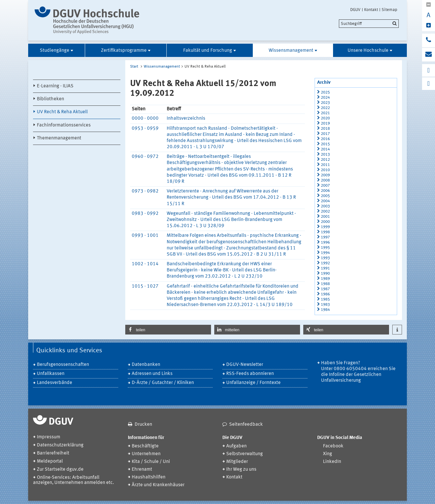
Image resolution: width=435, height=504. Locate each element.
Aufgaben (236, 446)
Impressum (49, 437)
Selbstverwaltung (245, 454)
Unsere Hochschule (368, 51)
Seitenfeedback (246, 425)
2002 (325, 211)
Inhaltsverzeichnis (186, 119)
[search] (369, 24)
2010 (325, 170)
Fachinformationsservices (64, 125)
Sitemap (389, 10)
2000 (325, 222)
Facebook (333, 446)
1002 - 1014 (145, 264)
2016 (325, 139)
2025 (325, 92)
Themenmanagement (59, 138)
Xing (328, 454)
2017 (325, 134)
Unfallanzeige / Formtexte (253, 383)
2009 (325, 175)
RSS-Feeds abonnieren (250, 374)
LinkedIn (332, 462)
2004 (325, 201)
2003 (325, 206)
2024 (325, 98)
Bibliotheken (50, 99)
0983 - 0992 (145, 214)
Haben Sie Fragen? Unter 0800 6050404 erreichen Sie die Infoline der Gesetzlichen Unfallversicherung (358, 372)
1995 (325, 248)
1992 (325, 263)
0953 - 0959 (145, 129)
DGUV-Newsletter (245, 365)
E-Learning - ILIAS (55, 86)
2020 (325, 118)
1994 (325, 253)
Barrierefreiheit (53, 453)
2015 (325, 144)
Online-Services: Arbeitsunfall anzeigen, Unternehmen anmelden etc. (73, 480)
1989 (325, 279)
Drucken (143, 425)
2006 (325, 191)
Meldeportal (50, 461)
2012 (325, 160)
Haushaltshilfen (149, 477)
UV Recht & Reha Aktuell (62, 112)
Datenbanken (146, 365)
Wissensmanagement (291, 51)
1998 (325, 232)
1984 (325, 310)
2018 (325, 129)
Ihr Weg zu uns (241, 470)
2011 (325, 165)
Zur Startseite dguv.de (60, 470)
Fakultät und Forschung (208, 51)
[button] (168, 330)
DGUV (355, 10)
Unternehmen (146, 454)
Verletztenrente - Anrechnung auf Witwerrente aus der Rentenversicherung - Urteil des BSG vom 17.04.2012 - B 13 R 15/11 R (231, 197)
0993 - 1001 (145, 236)
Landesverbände (55, 383)
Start (134, 67)
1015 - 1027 (145, 286)
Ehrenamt (142, 470)
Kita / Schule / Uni (151, 462)
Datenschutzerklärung (60, 445)
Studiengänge (55, 51)
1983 (325, 305)
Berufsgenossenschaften (63, 365)
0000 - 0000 (145, 119)
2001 (325, 217)
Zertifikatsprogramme (124, 51)
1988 (325, 284)
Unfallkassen (51, 374)
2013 (325, 154)
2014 (325, 149)
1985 (325, 299)
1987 (325, 289)
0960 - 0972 (145, 157)
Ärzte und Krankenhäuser (158, 485)
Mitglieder (237, 462)
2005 (325, 196)
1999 (325, 227)
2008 (325, 180)
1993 (325, 258)
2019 (325, 123)
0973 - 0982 (145, 191)
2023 (325, 103)
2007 (325, 186)
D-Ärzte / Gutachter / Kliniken (163, 383)
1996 (325, 242)
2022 (325, 108)
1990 (325, 274)
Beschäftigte (145, 446)
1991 (325, 268)
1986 (325, 294)
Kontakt (371, 10)
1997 (325, 237)
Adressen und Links (152, 374)
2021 (325, 113)
